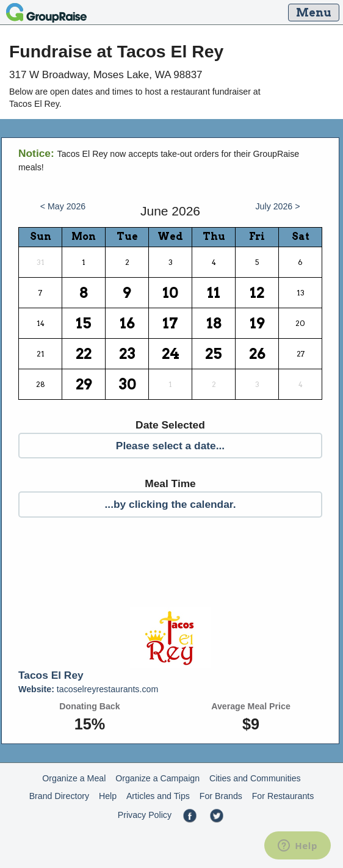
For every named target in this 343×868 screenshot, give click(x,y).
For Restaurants (283, 796)
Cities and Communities (255, 778)
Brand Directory (60, 796)
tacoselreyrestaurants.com (88, 689)
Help (108, 796)
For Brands (221, 796)
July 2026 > (278, 206)
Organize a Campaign (157, 778)
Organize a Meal (74, 778)
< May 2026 (63, 206)
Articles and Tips (158, 796)
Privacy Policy (145, 815)
